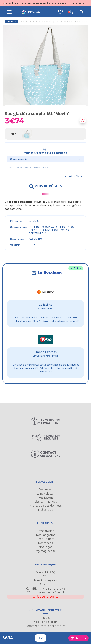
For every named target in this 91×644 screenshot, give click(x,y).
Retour (11, 22)
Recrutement (46, 539)
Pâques (45, 618)
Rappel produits (46, 596)
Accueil (24, 21)
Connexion (45, 489)
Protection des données (46, 505)
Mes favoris (46, 497)
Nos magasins (46, 535)
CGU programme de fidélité (45, 592)
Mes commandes (46, 501)
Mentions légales (45, 580)
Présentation (45, 531)
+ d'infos (76, 268)
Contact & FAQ (45, 572)
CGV (46, 576)
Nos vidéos (45, 543)
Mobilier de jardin (46, 622)
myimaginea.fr (45, 551)
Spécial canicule (73, 21)
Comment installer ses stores (45, 626)
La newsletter (45, 493)
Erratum (45, 584)
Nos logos (45, 547)
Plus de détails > (80, 3)
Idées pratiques (55, 21)
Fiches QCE (45, 510)
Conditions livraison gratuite (46, 588)
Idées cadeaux (37, 21)
